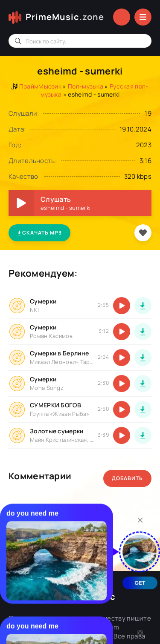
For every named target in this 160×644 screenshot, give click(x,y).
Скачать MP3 (39, 233)
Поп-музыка (86, 86)
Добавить (127, 478)
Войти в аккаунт (122, 17)
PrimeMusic (65, 17)
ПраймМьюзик (40, 86)
